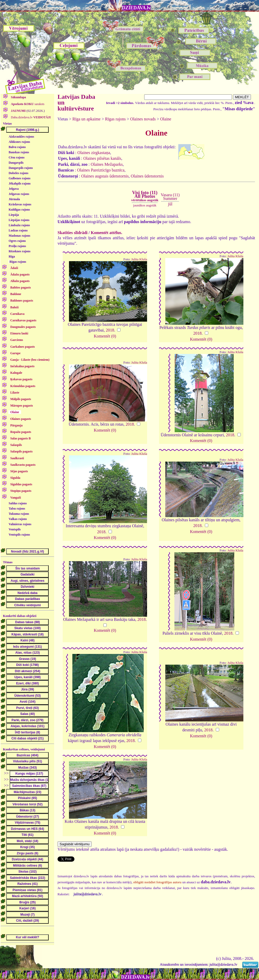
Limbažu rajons (19, 225)
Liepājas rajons (19, 220)
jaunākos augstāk (145, 205)
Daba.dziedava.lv (30, 117)
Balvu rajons (17, 147)
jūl (170, 204)
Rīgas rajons (18, 262)
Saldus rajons (18, 503)
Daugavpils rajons (21, 168)
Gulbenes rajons (20, 178)
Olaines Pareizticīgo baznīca (101, 170)
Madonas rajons (19, 236)
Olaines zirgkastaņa (94, 153)
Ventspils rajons (19, 535)
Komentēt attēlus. (107, 233)
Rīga (12, 256)
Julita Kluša (139, 259)
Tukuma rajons (19, 514)
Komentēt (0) (105, 336)
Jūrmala (14, 199)
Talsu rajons (17, 509)
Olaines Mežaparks (107, 164)
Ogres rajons (17, 241)
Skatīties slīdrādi (72, 233)
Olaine (166, 119)
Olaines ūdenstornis (147, 176)
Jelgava (14, 189)
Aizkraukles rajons (21, 137)
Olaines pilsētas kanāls (102, 158)
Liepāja (14, 215)
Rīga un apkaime (86, 119)
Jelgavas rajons (19, 194)
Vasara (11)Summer (170, 197)
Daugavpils (16, 163)
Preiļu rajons (17, 246)
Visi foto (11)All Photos (145, 196)
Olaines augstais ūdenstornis (105, 176)
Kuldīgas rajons (19, 210)
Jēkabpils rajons (20, 183)
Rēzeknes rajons (20, 251)
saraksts (27, 104)
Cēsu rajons (17, 157)
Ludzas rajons (18, 230)
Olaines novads (143, 119)
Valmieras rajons (20, 524)
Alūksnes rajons (19, 142)
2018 (110, 330)
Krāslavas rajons (20, 204)
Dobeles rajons (18, 173)
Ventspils (15, 529)
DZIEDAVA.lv (136, 8)
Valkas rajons (18, 519)
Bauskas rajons (19, 152)
